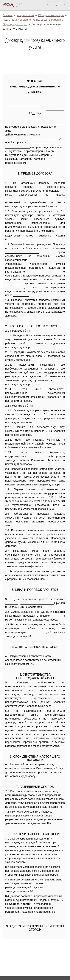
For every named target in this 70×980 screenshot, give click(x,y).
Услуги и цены (25, 15)
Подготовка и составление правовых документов (33, 20)
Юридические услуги (51, 15)
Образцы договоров (15, 24)
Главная (8, 15)
